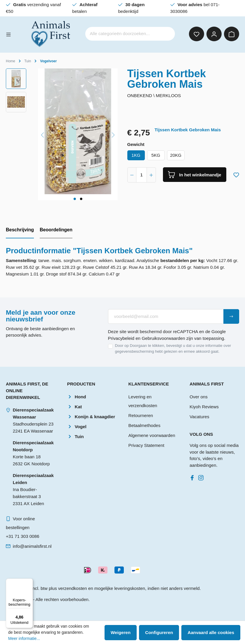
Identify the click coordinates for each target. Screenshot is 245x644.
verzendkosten (73, 588)
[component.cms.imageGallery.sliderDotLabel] (74, 199)
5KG (156, 155)
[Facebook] (193, 476)
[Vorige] (42, 134)
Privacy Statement (146, 445)
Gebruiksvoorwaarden (163, 338)
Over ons (199, 397)
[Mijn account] (214, 34)
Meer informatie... (24, 638)
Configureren (159, 632)
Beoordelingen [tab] (56, 230)
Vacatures (199, 417)
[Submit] (231, 316)
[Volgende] (113, 134)
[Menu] (8, 34)
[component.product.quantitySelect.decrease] (132, 175)
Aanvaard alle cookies (211, 632)
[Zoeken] (167, 34)
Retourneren (141, 415)
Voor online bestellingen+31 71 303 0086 (22, 527)
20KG (176, 155)
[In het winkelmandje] (195, 175)
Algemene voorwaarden (152, 435)
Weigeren (121, 632)
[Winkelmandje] (232, 34)
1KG (136, 155)
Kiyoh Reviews (204, 407)
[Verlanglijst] (197, 34)
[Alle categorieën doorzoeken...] (122, 34)
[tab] (20, 230)
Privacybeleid (121, 338)
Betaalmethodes (145, 425)
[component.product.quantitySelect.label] (141, 175)
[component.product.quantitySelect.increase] (151, 175)
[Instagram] (202, 476)
